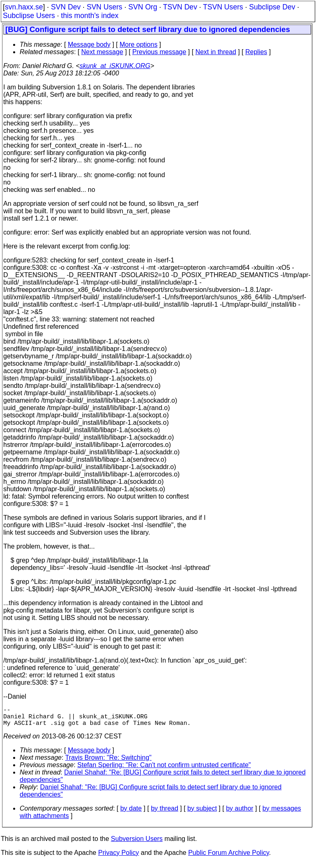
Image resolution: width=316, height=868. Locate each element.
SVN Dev (66, 7)
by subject (202, 813)
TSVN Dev (180, 7)
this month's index (90, 16)
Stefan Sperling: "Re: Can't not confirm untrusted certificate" (164, 770)
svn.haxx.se (24, 7)
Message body (89, 44)
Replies (256, 52)
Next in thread (216, 52)
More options (139, 44)
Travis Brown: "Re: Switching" (108, 762)
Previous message (159, 52)
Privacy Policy (118, 858)
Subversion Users (137, 844)
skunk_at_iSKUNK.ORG (115, 66)
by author (240, 813)
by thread (165, 813)
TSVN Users (223, 7)
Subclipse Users (29, 16)
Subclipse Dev (272, 7)
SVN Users (104, 7)
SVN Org (143, 7)
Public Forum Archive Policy (228, 858)
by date (131, 813)
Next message (102, 52)
